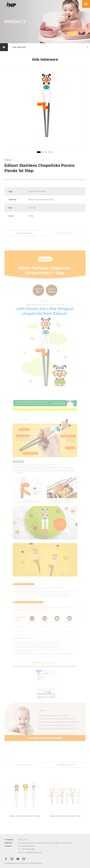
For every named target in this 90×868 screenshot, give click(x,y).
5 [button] (52, 152)
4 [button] (49, 152)
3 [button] (46, 152)
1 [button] (39, 152)
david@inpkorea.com (34, 852)
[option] (45, 106)
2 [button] (43, 152)
